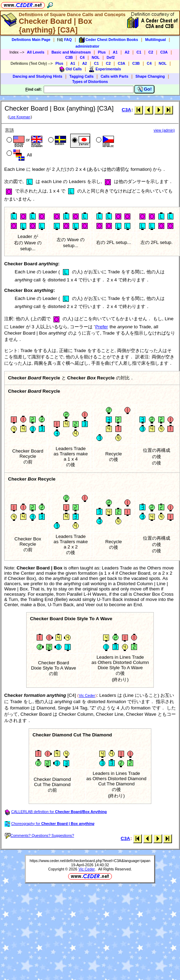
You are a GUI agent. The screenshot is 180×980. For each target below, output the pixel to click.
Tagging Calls (82, 76)
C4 (82, 57)
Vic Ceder (87, 695)
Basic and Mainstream (71, 52)
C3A (164, 52)
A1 (115, 52)
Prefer (101, 327)
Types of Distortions (90, 82)
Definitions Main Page (31, 40)
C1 (139, 52)
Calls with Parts (114, 76)
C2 (151, 52)
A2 (127, 52)
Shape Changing (150, 76)
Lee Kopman (20, 117)
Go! (145, 89)
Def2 (111, 57)
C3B (69, 57)
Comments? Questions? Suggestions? (39, 835)
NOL (96, 57)
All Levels (36, 52)
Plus (102, 52)
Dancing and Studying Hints (37, 76)
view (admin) (164, 130)
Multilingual (155, 40)
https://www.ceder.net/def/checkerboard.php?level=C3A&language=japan (90, 861)
